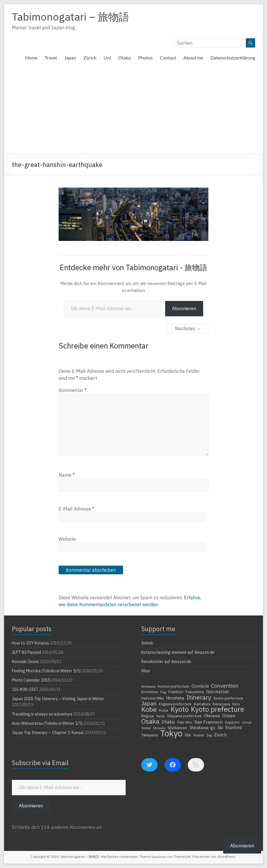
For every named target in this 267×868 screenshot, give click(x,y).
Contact (168, 58)
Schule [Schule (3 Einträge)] (247, 722)
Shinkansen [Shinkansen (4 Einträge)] (177, 728)
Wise (146, 671)
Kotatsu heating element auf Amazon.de (178, 652)
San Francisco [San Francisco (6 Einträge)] (209, 722)
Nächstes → (188, 328)
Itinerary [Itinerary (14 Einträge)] (199, 697)
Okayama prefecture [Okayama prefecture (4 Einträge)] (184, 716)
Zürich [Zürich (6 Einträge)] (220, 735)
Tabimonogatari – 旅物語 (71, 17)
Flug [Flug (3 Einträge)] (163, 692)
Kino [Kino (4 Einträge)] (236, 704)
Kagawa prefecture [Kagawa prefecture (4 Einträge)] (175, 704)
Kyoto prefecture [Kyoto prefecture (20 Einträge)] (218, 709)
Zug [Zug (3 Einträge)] (209, 735)
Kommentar (73, 390)
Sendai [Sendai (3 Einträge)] (146, 728)
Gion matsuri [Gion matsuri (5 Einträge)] (218, 692)
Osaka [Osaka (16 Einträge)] (150, 721)
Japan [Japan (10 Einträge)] (149, 703)
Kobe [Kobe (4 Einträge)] (164, 710)
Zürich (90, 58)
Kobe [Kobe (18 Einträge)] (149, 709)
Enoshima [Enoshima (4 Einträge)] (150, 692)
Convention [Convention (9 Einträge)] (225, 686)
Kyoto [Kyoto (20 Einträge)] (180, 709)
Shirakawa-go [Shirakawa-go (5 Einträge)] (202, 728)
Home (31, 58)
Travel (51, 58)
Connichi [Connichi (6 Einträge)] (200, 686)
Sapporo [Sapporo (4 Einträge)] (232, 722)
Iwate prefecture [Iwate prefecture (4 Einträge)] (228, 698)
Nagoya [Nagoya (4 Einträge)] (148, 716)
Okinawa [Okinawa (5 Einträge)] (212, 716)
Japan (70, 58)
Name (67, 475)
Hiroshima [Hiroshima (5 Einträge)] (175, 698)
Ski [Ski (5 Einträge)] (220, 728)
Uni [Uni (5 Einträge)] (188, 735)
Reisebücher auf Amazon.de (166, 662)
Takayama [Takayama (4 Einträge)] (150, 735)
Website (67, 539)
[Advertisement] (134, 110)
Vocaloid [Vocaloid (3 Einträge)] (199, 735)
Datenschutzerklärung (233, 58)
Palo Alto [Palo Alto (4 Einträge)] (185, 722)
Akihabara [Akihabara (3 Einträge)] (148, 687)
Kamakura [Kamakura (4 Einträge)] (202, 704)
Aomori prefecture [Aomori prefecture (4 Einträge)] (173, 686)
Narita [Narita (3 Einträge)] (160, 716)
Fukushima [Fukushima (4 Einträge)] (195, 692)
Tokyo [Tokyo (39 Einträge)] (171, 733)
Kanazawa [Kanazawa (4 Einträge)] (221, 704)
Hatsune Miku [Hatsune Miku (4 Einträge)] (153, 698)
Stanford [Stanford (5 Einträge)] (233, 728)
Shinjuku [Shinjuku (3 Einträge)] (159, 728)
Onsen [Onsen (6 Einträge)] (229, 716)
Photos (145, 58)
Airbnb (147, 643)
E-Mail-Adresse (76, 509)
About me (193, 58)
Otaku (125, 58)
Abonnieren (184, 308)
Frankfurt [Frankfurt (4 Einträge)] (176, 692)
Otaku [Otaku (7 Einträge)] (168, 722)
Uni (107, 58)
